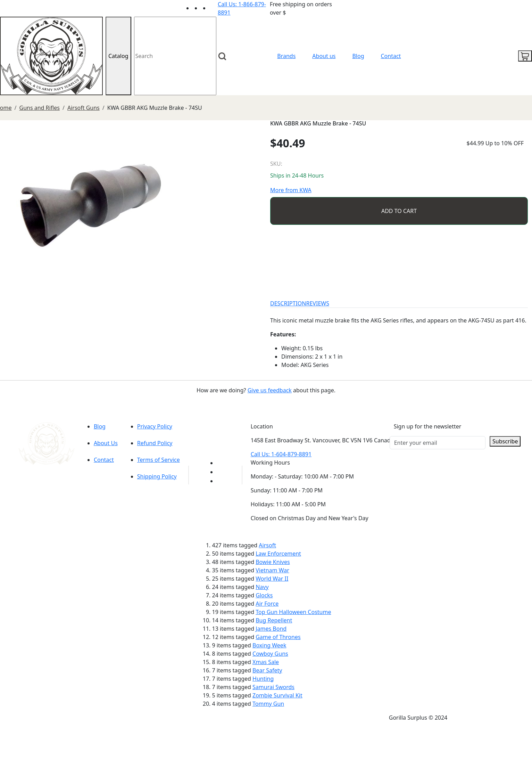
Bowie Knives (273, 562)
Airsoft (267, 545)
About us (324, 56)
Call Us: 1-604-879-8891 (281, 454)
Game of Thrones (278, 637)
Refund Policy (155, 443)
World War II (272, 579)
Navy (262, 587)
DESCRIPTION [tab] (288, 303)
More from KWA (291, 190)
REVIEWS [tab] (318, 303)
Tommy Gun (268, 704)
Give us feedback (270, 390)
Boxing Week (269, 645)
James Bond (271, 629)
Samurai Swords (273, 687)
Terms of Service (159, 460)
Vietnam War (272, 570)
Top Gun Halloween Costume (293, 612)
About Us (106, 443)
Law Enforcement (278, 554)
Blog (358, 56)
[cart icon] (525, 56)
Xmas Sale (266, 662)
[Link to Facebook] (221, 472)
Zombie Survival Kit (277, 695)
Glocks (264, 595)
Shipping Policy (157, 476)
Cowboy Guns (270, 654)
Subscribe (505, 441)
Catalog (118, 56)
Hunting (263, 679)
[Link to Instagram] (214, 8)
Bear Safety (267, 670)
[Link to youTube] (221, 463)
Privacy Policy (155, 426)
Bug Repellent (274, 620)
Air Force (267, 604)
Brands (286, 56)
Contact (391, 56)
